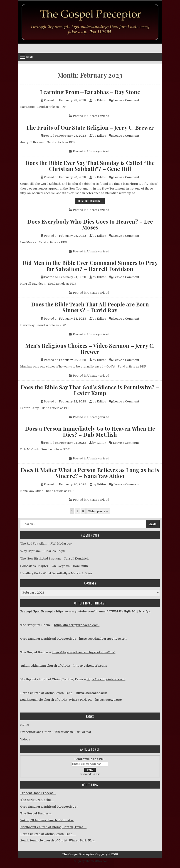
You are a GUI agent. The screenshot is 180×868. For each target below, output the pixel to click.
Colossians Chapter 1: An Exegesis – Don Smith (54, 566)
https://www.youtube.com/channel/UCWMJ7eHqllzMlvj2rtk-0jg (103, 611)
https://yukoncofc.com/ (90, 666)
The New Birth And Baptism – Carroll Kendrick (54, 559)
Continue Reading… (91, 201)
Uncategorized (98, 116)
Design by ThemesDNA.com (90, 861)
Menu (30, 57)
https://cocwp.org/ (109, 700)
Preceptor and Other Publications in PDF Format (56, 732)
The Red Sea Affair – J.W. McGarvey (46, 544)
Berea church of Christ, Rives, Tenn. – (48, 834)
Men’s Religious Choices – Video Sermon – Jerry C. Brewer (90, 349)
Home (25, 725)
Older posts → (98, 511)
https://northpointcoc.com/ (106, 679)
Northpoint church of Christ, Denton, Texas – (53, 827)
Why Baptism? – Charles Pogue (43, 551)
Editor (102, 100)
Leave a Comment (126, 100)
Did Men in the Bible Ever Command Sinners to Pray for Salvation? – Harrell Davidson (90, 266)
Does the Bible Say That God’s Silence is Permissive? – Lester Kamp (90, 390)
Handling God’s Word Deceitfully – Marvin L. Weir (56, 573)
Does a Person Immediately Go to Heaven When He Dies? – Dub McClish (90, 431)
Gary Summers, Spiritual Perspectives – (50, 807)
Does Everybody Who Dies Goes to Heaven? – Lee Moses (90, 224)
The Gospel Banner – (36, 813)
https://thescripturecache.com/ (77, 625)
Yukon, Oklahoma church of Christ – (47, 820)
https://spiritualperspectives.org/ (103, 639)
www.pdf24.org (90, 774)
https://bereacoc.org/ (92, 693)
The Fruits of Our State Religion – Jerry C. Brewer (90, 127)
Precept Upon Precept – (38, 793)
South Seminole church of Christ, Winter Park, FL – (58, 840)
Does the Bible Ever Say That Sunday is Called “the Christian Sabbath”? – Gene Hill (90, 166)
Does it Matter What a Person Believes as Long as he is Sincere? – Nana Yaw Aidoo (90, 473)
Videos (25, 739)
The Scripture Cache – (37, 800)
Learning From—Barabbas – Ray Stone (90, 92)
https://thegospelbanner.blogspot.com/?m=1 (84, 652)
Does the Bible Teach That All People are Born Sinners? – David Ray (90, 307)
